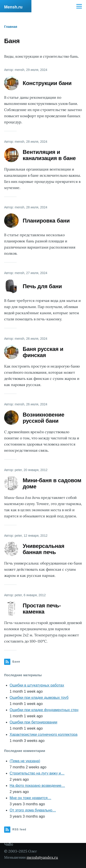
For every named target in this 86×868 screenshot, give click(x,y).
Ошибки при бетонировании (33, 722)
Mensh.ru (13, 7)
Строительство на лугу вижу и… (37, 773)
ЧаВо (9, 844)
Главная (11, 27)
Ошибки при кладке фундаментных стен (44, 710)
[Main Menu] (79, 6)
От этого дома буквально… (33, 810)
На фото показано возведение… (37, 786)
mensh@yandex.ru (42, 857)
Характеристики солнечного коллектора (44, 735)
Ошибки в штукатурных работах (37, 685)
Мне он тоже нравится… (30, 798)
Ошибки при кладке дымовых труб (39, 698)
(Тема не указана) (25, 761)
